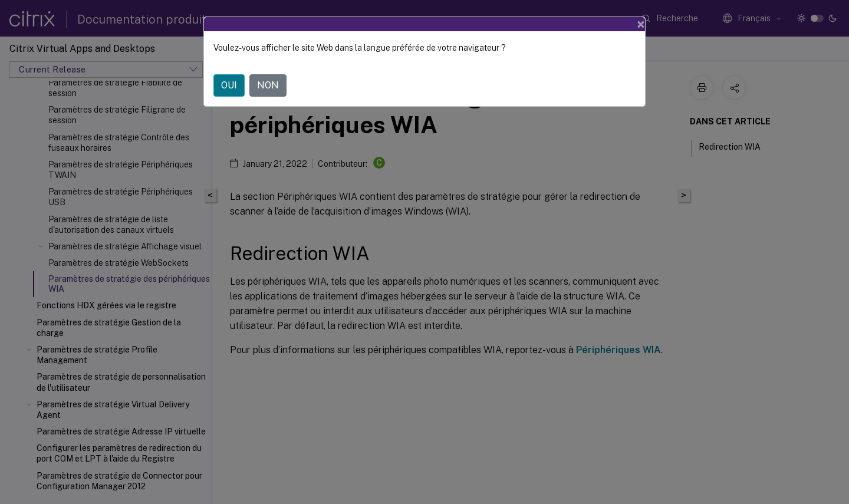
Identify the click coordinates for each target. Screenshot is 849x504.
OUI (229, 85)
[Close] (641, 24)
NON (268, 85)
